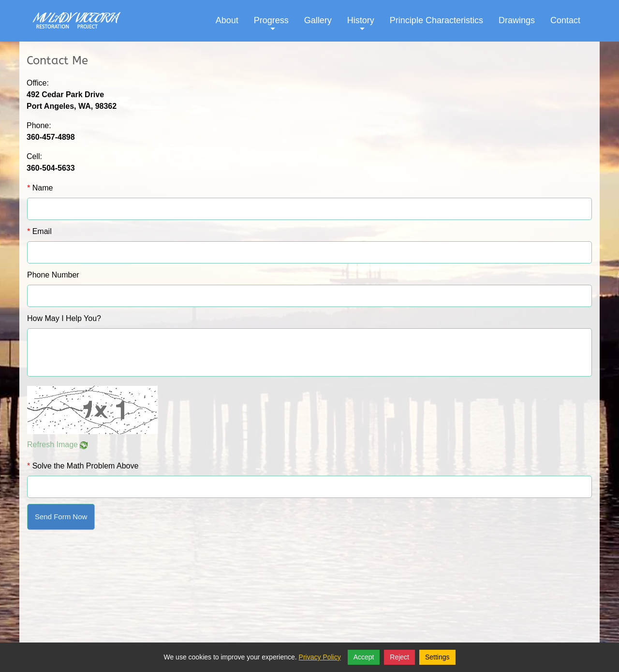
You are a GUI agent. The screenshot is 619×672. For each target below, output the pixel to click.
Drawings (517, 20)
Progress (271, 28)
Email (39, 231)
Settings (437, 657)
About (227, 20)
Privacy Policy (320, 657)
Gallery (318, 20)
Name (40, 188)
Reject (399, 657)
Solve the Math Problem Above (83, 466)
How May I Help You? (64, 318)
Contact (565, 20)
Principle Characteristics (436, 20)
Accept (364, 657)
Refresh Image (57, 445)
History (361, 28)
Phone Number (53, 275)
